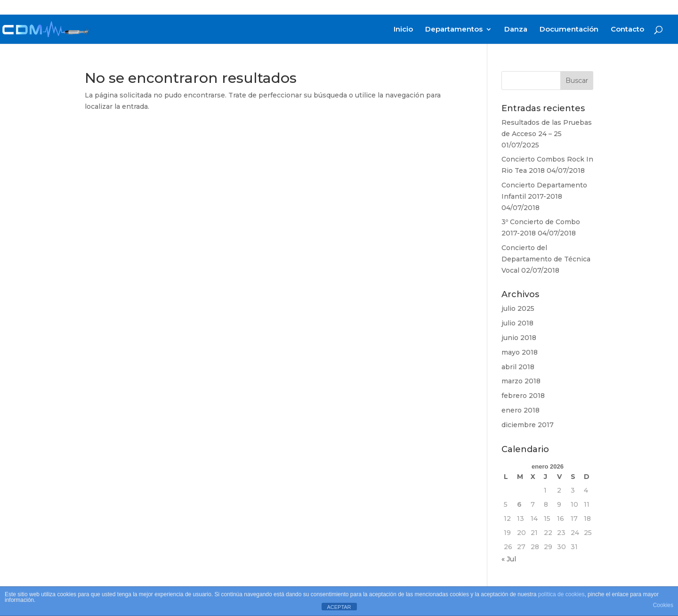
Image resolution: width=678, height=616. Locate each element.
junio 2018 (519, 338)
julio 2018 (517, 323)
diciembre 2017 (528, 425)
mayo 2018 (520, 352)
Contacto (627, 30)
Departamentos (454, 30)
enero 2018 (521, 410)
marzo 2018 (521, 381)
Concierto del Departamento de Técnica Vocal (546, 259)
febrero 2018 (523, 396)
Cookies (663, 605)
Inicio (403, 30)
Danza (516, 30)
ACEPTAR (339, 607)
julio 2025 (518, 308)
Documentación (569, 30)
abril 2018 (518, 367)
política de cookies (561, 594)
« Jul (509, 559)
